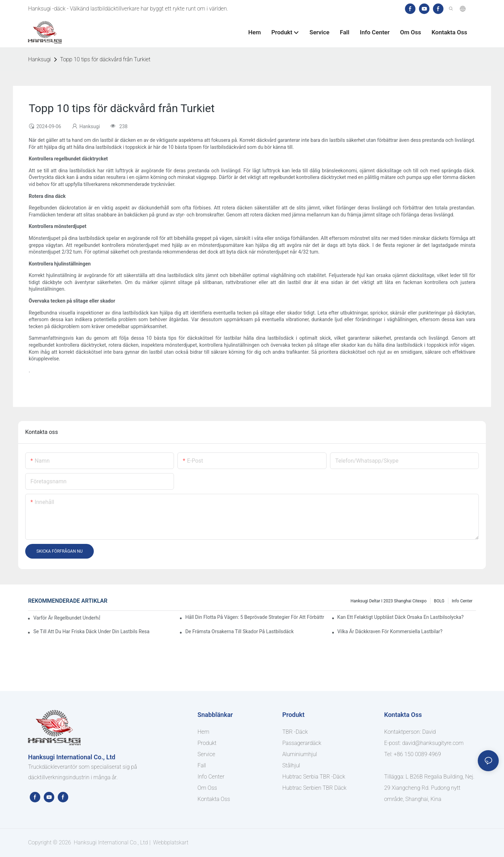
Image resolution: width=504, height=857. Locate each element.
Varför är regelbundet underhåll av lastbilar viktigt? (67, 618)
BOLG (439, 601)
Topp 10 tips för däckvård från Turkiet (105, 59)
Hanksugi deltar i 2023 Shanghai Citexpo (388, 601)
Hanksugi (39, 59)
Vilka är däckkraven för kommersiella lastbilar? (390, 631)
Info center (462, 601)
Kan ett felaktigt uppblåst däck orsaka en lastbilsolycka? (401, 617)
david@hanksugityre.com (433, 743)
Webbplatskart (170, 842)
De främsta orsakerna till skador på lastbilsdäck (239, 631)
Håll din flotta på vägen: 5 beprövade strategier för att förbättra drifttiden (254, 617)
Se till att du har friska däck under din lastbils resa (91, 631)
